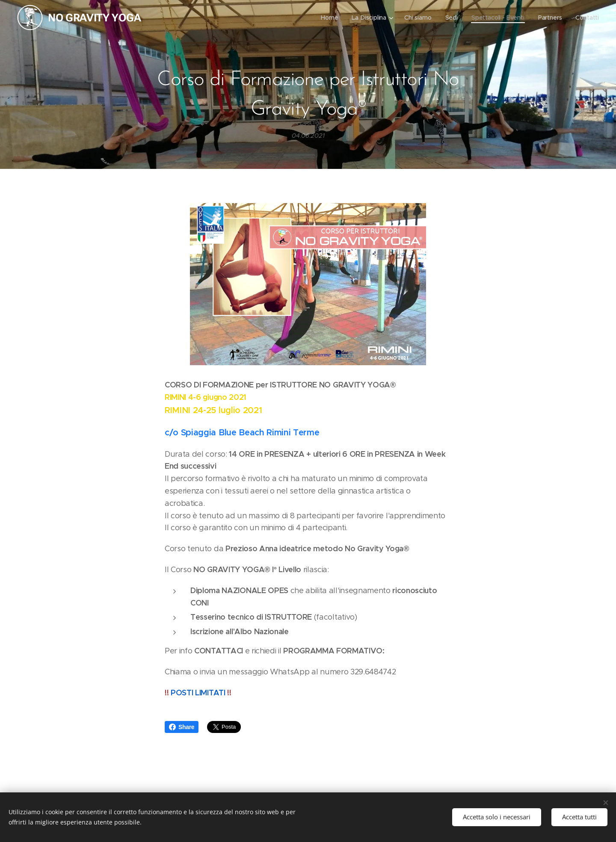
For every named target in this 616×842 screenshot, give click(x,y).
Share (182, 727)
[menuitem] (328, 18)
